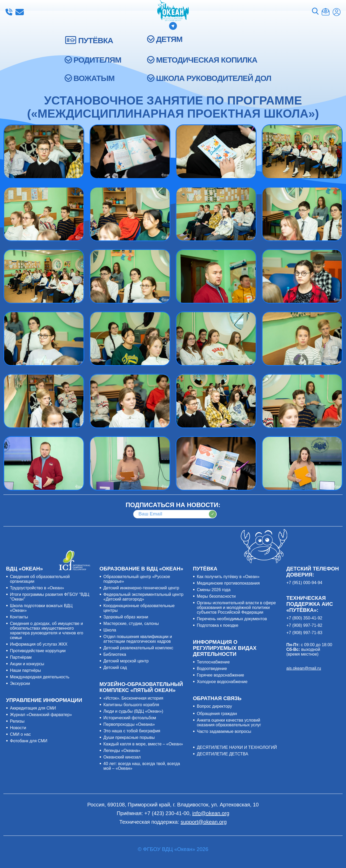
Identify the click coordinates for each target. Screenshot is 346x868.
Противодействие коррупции (38, 651)
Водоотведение (212, 669)
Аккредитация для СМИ (33, 708)
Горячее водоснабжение (221, 675)
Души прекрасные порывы (129, 737)
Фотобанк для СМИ (29, 741)
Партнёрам (21, 657)
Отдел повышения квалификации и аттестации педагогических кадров (138, 639)
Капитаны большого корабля (131, 705)
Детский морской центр (126, 661)
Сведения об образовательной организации (40, 579)
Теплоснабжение (213, 662)
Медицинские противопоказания (228, 583)
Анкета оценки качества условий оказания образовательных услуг (229, 723)
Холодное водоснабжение (222, 682)
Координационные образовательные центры (139, 608)
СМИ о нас (20, 734)
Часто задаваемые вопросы (224, 731)
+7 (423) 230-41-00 (9, 12)
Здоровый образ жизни (126, 617)
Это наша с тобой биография (132, 731)
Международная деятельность (40, 677)
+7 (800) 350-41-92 (304, 618)
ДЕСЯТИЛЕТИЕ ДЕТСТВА (222, 754)
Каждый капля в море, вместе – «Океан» (143, 744)
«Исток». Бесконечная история (133, 698)
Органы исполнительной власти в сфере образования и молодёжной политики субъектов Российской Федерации (236, 608)
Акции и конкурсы (27, 664)
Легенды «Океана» (122, 751)
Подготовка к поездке (218, 625)
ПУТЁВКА (96, 40)
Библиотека (115, 654)
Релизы (17, 721)
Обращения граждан (217, 714)
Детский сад (115, 668)
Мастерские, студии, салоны (131, 623)
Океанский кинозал (122, 757)
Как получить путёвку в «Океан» (228, 577)
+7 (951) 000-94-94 (304, 583)
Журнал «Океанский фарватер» (41, 715)
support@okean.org (204, 822)
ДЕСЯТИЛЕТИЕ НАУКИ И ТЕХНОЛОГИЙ (237, 747)
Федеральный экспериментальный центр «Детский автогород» (143, 597)
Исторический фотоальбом (130, 718)
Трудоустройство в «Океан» (37, 588)
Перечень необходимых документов (232, 619)
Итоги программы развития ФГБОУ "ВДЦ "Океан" (50, 597)
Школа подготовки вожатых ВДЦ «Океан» (41, 608)
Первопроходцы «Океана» (129, 724)
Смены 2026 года (214, 590)
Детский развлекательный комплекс (138, 648)
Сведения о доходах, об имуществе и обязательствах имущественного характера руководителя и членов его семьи (47, 631)
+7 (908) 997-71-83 (304, 633)
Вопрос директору (214, 706)
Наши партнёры (25, 670)
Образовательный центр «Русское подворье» (137, 579)
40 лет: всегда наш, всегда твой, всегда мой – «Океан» (142, 766)
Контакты (19, 617)
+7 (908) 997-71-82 (304, 625)
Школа (110, 630)
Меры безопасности (216, 596)
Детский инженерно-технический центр (141, 588)
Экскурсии (20, 683)
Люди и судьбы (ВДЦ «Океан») (133, 711)
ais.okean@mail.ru (304, 668)
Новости (18, 728)
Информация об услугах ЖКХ (39, 644)
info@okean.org (20, 12)
